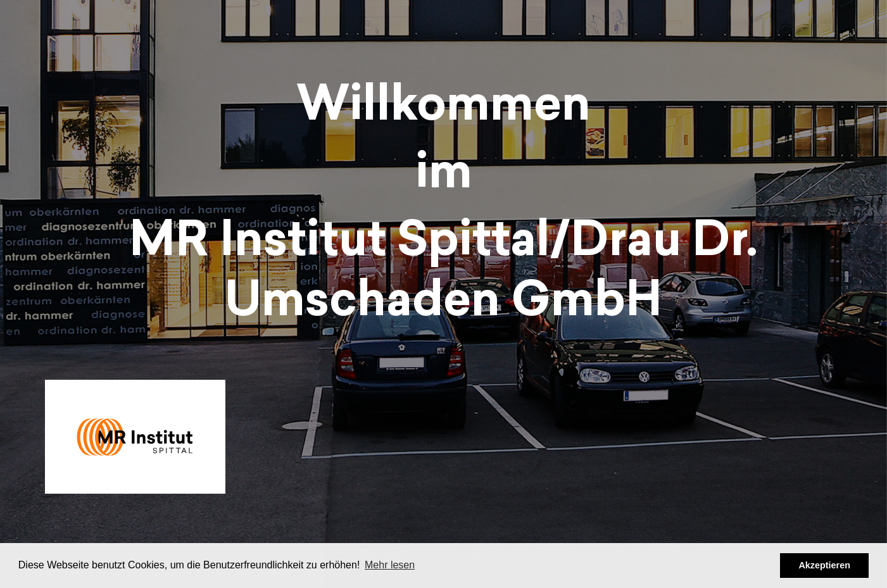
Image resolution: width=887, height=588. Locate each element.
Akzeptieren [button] (824, 565)
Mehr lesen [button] (390, 565)
